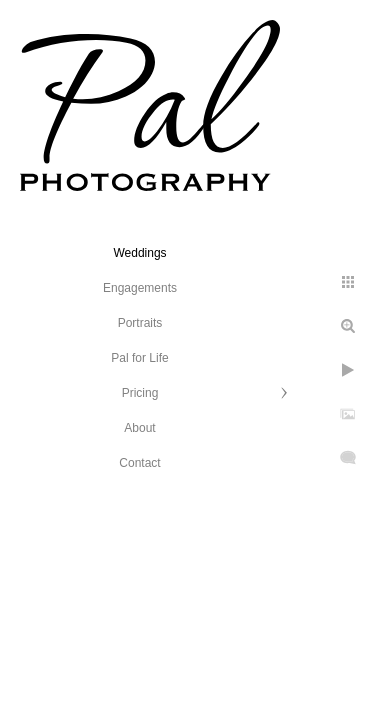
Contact (139, 463)
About (139, 428)
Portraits (140, 323)
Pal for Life (139, 358)
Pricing (140, 393)
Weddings (139, 253)
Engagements (140, 288)
